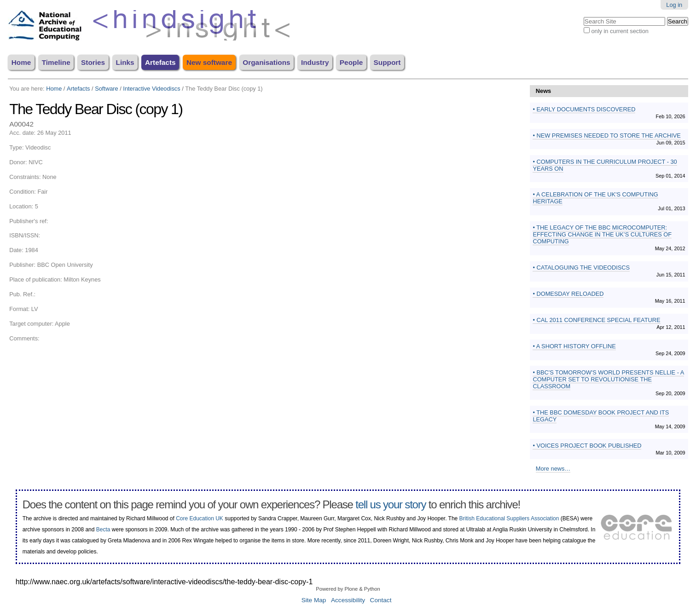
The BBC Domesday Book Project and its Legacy (601, 416)
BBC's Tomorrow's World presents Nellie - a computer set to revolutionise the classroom (608, 379)
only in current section (620, 31)
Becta (103, 530)
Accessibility (348, 600)
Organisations (266, 62)
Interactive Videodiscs (151, 89)
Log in (674, 5)
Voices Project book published (588, 446)
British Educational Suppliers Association (509, 518)
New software (209, 62)
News (543, 91)
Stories (93, 62)
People (351, 62)
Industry (315, 62)
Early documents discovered (585, 109)
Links (125, 62)
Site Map (314, 600)
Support (387, 62)
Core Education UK (200, 518)
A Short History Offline (575, 346)
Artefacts (160, 62)
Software (107, 89)
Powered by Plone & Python (348, 589)
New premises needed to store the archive (608, 135)
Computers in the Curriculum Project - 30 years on (605, 165)
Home (21, 62)
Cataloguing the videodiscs (582, 268)
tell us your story (391, 504)
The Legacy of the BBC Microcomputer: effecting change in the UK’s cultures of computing (602, 234)
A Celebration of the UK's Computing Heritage (595, 198)
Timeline (56, 62)
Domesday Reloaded (569, 294)
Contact (381, 600)
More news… (553, 469)
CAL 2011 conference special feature (598, 320)
